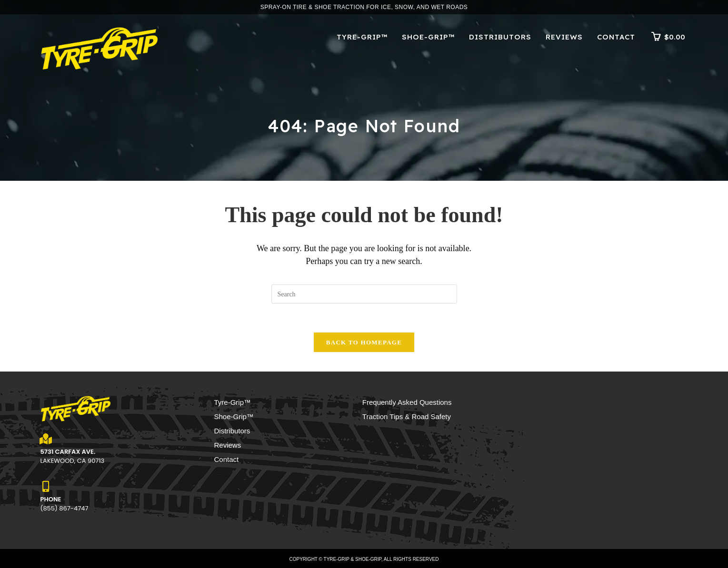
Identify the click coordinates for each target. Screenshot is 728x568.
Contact (227, 459)
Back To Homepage (364, 342)
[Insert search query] (364, 294)
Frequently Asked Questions (407, 402)
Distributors (232, 431)
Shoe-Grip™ (234, 416)
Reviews (228, 445)
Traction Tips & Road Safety (407, 416)
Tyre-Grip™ (233, 402)
